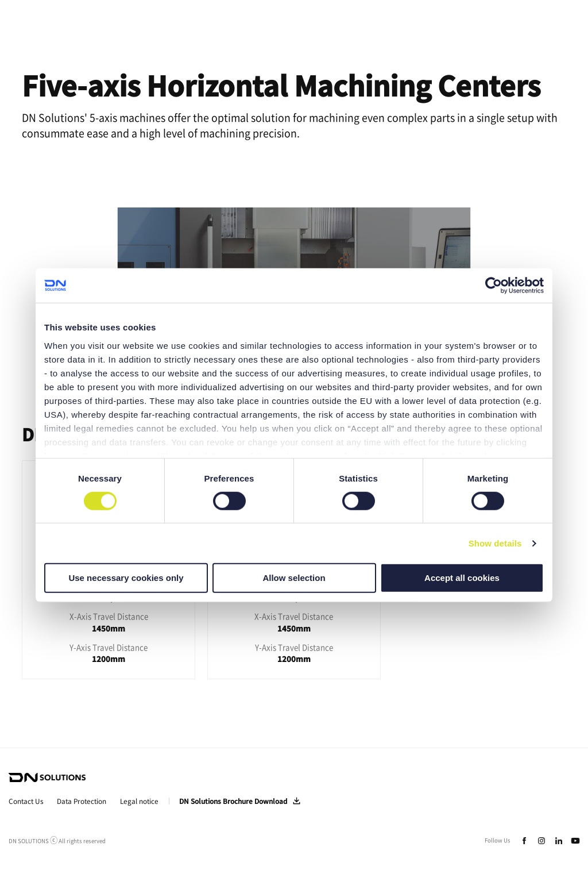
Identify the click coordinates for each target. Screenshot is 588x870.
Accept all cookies (462, 578)
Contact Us (26, 801)
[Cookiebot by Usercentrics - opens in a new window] (494, 286)
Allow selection (294, 578)
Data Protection (82, 801)
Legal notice (139, 801)
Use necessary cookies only (126, 578)
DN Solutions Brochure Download (233, 801)
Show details (495, 543)
